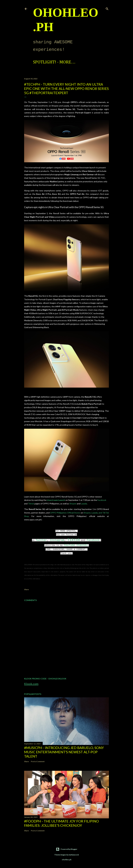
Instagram (57, 540)
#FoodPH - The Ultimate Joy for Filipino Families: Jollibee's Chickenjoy (61, 823)
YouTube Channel (76, 545)
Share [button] (26, 589)
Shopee (73, 504)
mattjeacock (74, 855)
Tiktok (31, 504)
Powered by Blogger (67, 849)
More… (67, 62)
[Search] (107, 8)
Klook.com (31, 684)
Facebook (102, 500)
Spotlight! (45, 62)
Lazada (84, 504)
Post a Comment (38, 761)
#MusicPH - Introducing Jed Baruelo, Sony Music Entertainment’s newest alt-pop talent (64, 752)
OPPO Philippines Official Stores (65, 513)
